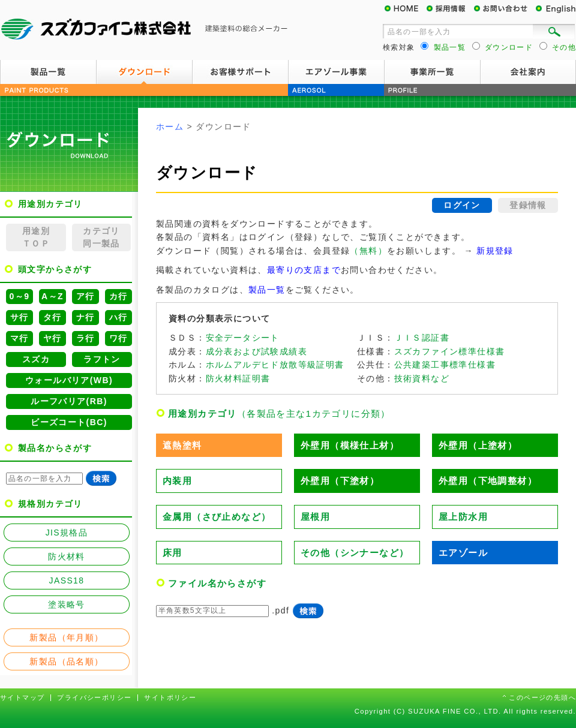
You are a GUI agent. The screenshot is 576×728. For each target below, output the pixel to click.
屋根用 (315, 517)
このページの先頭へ (542, 697)
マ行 (19, 338)
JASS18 (67, 580)
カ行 (118, 296)
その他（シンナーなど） (355, 553)
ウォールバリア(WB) (69, 380)
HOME (405, 9)
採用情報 (450, 9)
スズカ (36, 359)
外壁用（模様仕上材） (350, 445)
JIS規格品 (67, 533)
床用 (172, 553)
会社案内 (528, 72)
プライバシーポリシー (94, 697)
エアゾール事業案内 (336, 72)
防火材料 (67, 556)
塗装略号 (67, 604)
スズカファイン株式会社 (144, 30)
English (555, 9)
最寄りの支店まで (304, 270)
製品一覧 (48, 72)
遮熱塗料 (182, 445)
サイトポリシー (170, 697)
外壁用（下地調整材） (488, 481)
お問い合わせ (504, 9)
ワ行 (118, 338)
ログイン (462, 205)
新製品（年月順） (66, 637)
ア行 (85, 296)
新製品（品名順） (66, 661)
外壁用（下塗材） (340, 481)
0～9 (20, 296)
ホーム (170, 127)
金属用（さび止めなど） (217, 517)
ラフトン (102, 359)
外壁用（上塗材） (478, 445)
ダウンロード (144, 72)
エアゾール (463, 553)
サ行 (19, 317)
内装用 (177, 481)
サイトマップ (22, 697)
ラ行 (85, 338)
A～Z (52, 296)
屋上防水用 (463, 517)
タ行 (52, 317)
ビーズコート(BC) (69, 422)
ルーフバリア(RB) (69, 401)
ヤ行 (52, 338)
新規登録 (495, 251)
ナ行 (85, 317)
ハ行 (118, 317)
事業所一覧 (432, 72)
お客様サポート (240, 72)
